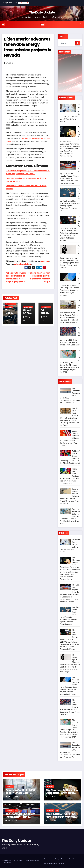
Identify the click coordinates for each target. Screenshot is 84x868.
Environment (10, 304)
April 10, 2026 (13, 797)
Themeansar (6, 862)
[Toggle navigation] (42, 24)
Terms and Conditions (69, 859)
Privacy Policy (54, 859)
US (16, 810)
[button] (81, 24)
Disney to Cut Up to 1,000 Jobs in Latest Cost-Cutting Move (20, 793)
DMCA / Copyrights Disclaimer (54, 864)
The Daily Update (42, 12)
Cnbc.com (45, 261)
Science (9, 307)
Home (46, 859)
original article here (23, 264)
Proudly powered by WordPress (13, 860)
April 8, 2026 (53, 797)
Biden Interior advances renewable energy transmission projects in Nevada (28, 47)
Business (10, 786)
